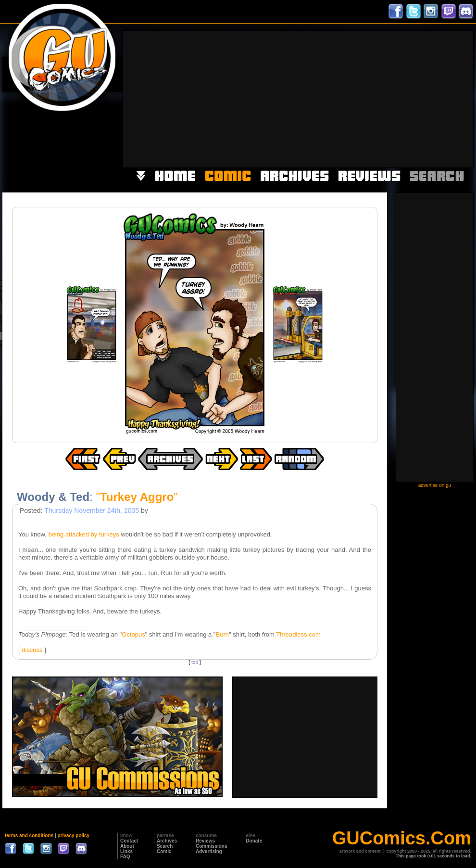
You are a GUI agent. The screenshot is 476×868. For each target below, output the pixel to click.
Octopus (133, 634)
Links (126, 851)
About (127, 846)
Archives (167, 841)
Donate (254, 841)
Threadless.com (298, 634)
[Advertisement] (349, 98)
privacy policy (73, 836)
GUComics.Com (402, 838)
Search (165, 846)
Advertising (209, 851)
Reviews (205, 841)
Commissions (212, 846)
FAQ (125, 857)
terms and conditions (29, 836)
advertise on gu (435, 485)
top (195, 662)
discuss (32, 650)
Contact (129, 841)
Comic (164, 851)
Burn (222, 634)
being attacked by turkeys (83, 534)
